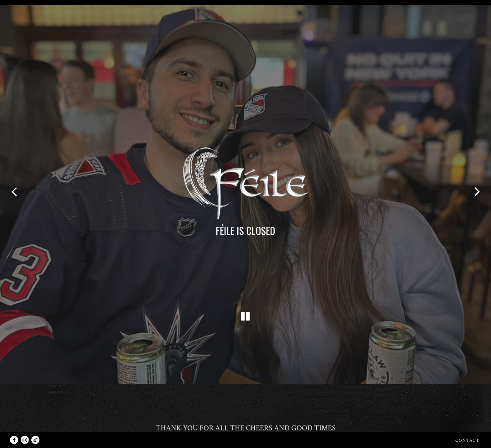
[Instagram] (25, 440)
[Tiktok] (35, 440)
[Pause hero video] (246, 294)
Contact (467, 440)
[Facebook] (14, 440)
